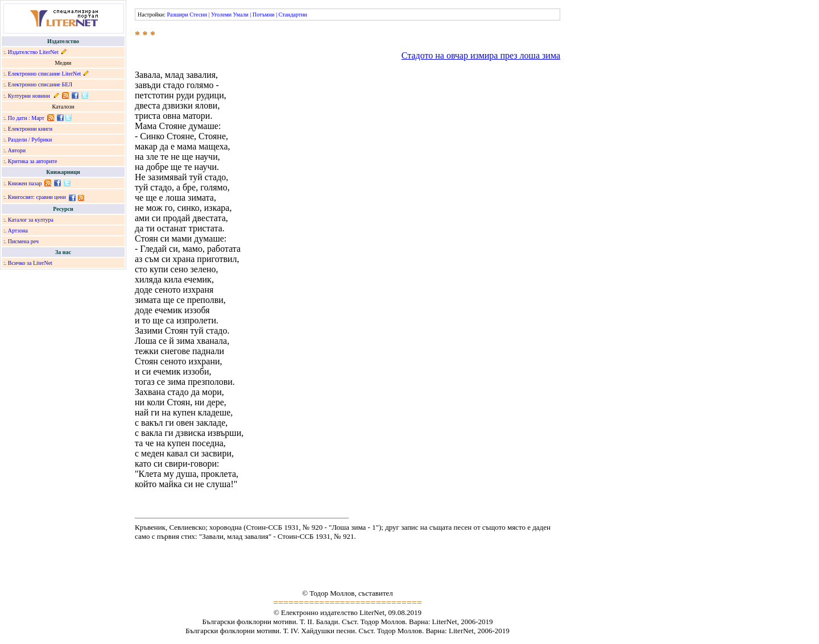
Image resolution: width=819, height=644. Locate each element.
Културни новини (29, 96)
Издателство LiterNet (33, 52)
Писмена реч (23, 241)
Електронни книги (30, 129)
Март (38, 118)
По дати (18, 118)
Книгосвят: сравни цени (37, 197)
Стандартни (293, 14)
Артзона (18, 230)
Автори (17, 150)
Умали (241, 14)
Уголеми (221, 14)
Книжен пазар (25, 183)
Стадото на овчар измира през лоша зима (481, 55)
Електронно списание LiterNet (45, 74)
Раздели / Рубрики (30, 140)
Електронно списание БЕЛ (40, 84)
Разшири (177, 14)
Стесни (198, 14)
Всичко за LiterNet (30, 263)
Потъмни (264, 14)
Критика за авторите (33, 161)
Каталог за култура (31, 220)
